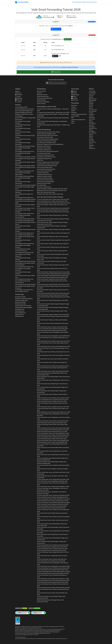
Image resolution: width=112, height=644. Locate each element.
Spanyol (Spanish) (91, 135)
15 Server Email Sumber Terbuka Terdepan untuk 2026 (52, 227)
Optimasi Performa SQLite (44, 183)
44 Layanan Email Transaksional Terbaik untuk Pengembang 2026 (53, 119)
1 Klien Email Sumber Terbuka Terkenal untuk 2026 (52, 252)
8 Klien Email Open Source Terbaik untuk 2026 (52, 201)
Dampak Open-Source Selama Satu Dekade (48, 132)
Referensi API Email (42, 95)
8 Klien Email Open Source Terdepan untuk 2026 (52, 470)
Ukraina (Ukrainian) (92, 145)
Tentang (73, 107)
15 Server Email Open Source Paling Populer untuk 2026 (53, 381)
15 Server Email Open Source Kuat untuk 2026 (53, 356)
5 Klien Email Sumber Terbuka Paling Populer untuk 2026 (52, 216)
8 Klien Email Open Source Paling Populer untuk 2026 (52, 385)
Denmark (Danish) (91, 97)
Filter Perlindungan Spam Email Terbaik (47, 136)
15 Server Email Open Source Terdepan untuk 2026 (52, 395)
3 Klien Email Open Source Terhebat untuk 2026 (52, 570)
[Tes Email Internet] (38, 613)
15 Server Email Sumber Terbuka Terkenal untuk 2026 (53, 248)
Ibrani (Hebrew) (93, 111)
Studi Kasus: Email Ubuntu (44, 148)
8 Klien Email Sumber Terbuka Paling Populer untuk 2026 (53, 301)
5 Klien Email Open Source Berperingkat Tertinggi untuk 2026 (52, 542)
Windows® (18, 93)
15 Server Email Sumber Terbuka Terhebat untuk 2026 (52, 262)
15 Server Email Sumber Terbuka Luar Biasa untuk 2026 (53, 234)
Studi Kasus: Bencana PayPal (45, 178)
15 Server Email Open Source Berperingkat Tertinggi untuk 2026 (52, 388)
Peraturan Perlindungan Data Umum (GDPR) (79, 115)
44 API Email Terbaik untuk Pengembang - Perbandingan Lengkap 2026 (52, 122)
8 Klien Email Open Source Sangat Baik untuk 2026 (52, 481)
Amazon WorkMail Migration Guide (46, 134)
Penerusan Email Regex (43, 102)
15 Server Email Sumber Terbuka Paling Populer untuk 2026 (53, 213)
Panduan (18, 105)
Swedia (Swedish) (91, 138)
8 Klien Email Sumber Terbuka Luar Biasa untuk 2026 (52, 321)
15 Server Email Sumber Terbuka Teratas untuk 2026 (53, 287)
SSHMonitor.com (20, 315)
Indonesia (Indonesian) (92, 117)
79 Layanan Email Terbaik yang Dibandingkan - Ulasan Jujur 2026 (53, 110)
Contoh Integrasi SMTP (21, 107)
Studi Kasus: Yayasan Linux (44, 150)
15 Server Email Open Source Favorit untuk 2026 (53, 344)
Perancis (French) (91, 107)
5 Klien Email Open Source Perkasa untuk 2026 (51, 508)
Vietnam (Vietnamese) (92, 148)
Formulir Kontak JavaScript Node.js (46, 169)
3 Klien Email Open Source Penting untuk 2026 (53, 353)
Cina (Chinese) (92, 93)
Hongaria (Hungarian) (92, 114)
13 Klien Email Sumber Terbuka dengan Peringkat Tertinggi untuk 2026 (52, 308)
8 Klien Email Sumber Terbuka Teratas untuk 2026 (52, 206)
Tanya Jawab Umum (92, 2)
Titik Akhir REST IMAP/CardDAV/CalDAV (48, 151)
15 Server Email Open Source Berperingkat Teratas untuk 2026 (52, 374)
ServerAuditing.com (20, 313)
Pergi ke (92, 22)
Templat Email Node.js (43, 173)
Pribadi (84, 2)
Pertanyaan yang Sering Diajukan (56, 83)
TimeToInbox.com (20, 311)
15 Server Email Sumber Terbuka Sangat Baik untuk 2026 (53, 241)
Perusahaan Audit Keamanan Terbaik (47, 141)
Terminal (18, 102)
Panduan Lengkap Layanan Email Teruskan (48, 162)
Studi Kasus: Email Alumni (44, 146)
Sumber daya (19, 294)
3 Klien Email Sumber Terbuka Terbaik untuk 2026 (52, 210)
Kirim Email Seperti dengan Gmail (24, 111)
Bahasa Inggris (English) (92, 101)
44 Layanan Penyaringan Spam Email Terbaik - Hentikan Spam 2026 (53, 126)
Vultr (43, 26)
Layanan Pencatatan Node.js (44, 176)
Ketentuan (74, 112)
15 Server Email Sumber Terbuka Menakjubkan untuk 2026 (53, 255)
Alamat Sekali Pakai (20, 302)
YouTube (74, 98)
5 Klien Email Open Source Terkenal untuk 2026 (51, 561)
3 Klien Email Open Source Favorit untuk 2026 (53, 573)
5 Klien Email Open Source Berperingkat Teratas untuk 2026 (53, 378)
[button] (60, 56)
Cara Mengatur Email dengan (23, 122)
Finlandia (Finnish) (91, 104)
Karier (73, 123)
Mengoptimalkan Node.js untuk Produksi (48, 164)
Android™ (19, 95)
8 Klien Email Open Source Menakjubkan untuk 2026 (53, 336)
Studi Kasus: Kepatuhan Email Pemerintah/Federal (50, 144)
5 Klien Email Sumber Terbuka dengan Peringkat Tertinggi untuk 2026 (52, 223)
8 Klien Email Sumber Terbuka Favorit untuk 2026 (53, 272)
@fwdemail (75, 95)
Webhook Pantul (41, 100)
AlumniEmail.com (20, 309)
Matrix (74, 97)
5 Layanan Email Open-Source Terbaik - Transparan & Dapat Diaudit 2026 (53, 115)
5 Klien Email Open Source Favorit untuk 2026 (53, 346)
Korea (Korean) (92, 124)
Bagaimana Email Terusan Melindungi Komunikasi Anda (52, 190)
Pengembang (41, 89)
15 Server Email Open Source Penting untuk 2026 (53, 349)
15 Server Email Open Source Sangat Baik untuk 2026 (53, 479)
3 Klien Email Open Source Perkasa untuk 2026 (53, 435)
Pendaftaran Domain (21, 304)
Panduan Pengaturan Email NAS (24, 112)
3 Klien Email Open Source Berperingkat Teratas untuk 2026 (53, 528)
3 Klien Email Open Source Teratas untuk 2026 (53, 371)
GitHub (74, 93)
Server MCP (40, 160)
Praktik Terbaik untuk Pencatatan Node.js (48, 139)
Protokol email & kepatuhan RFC (45, 155)
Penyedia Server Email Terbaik (45, 137)
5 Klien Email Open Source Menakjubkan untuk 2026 (53, 418)
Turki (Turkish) (92, 142)
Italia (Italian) (92, 119)
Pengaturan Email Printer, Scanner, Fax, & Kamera (24, 115)
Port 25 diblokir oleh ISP (22, 292)
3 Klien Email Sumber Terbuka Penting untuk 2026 (53, 276)
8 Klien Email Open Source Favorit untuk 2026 (52, 501)
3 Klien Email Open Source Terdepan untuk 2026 (53, 398)
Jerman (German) (93, 110)
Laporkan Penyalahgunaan (78, 120)
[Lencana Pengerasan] (18, 621)
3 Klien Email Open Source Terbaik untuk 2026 (53, 366)
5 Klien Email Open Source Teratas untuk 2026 (53, 521)
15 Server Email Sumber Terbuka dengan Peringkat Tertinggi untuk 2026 (53, 220)
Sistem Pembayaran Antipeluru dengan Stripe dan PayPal (52, 189)
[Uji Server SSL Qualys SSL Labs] (21, 608)
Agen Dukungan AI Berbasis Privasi (46, 143)
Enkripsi (55, 56)
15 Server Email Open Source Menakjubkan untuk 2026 (52, 333)
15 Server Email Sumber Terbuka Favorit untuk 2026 (52, 269)
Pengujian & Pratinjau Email (44, 159)
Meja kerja (19, 98)
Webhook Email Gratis (43, 97)
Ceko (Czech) (92, 94)
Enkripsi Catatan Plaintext (23, 306)
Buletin (74, 91)
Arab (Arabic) (92, 91)
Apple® (17, 91)
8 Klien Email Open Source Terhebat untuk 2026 (52, 497)
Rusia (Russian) (93, 133)
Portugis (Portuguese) (92, 131)
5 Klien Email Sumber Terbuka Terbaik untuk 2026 (53, 284)
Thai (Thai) (91, 141)
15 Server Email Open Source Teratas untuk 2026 (53, 203)
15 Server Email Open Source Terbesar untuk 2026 (52, 339)
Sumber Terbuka (41, 104)
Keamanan (74, 109)
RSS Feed (75, 100)
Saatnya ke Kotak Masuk (22, 300)
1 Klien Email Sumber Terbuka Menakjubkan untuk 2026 (52, 259)
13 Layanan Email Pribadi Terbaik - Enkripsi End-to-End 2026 (53, 112)
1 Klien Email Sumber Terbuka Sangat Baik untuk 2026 (53, 245)
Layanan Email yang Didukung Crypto (47, 166)
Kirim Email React (42, 185)
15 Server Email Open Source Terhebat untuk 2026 (53, 495)
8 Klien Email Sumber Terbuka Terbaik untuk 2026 (52, 295)
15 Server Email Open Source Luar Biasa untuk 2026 (52, 400)
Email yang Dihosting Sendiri (45, 98)
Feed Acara (74, 105)
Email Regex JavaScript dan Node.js (46, 157)
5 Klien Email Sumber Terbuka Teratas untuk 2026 (53, 291)
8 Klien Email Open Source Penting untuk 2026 (52, 432)
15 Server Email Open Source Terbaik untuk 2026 (53, 199)
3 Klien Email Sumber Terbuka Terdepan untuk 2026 (53, 315)
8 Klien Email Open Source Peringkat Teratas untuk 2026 (50, 601)
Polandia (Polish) (93, 128)
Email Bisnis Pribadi (20, 297)
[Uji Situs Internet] (23, 613)
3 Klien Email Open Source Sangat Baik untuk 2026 (52, 557)
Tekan (73, 121)
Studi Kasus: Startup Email (44, 187)
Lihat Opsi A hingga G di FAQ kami (70, 67)
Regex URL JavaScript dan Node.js (46, 192)
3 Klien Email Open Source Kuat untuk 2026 (53, 360)
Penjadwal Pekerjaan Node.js (45, 175)
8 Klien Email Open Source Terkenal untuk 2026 (52, 331)
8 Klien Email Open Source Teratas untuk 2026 (52, 442)
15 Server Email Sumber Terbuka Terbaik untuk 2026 (53, 208)
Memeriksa (68, 39)
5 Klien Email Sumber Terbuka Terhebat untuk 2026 (53, 266)
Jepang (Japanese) (91, 121)
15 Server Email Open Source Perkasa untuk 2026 (52, 506)
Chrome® (19, 100)
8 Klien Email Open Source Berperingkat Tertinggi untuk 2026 (52, 392)
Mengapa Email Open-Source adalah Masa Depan (50, 194)
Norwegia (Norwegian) (92, 126)
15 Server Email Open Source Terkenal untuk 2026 (52, 329)
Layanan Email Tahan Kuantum (45, 180)
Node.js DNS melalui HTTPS (44, 171)
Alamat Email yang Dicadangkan (24, 307)
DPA (72, 118)
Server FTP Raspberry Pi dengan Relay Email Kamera (25, 119)
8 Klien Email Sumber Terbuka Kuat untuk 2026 (52, 279)
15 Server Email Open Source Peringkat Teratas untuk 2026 (51, 597)
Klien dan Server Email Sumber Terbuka (50, 197)
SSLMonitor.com (19, 316)
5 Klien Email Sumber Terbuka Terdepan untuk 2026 (53, 230)
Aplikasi (18, 89)
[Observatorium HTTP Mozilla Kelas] (34, 608)
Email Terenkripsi (77, 2)
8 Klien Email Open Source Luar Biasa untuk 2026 (52, 327)
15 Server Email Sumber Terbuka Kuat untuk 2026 (52, 277)
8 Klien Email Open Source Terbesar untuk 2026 (53, 341)
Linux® (18, 97)
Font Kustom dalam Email (44, 153)
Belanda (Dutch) (93, 99)
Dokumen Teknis (41, 91)
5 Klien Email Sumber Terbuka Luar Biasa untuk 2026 (53, 237)
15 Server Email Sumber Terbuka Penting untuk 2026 (53, 274)
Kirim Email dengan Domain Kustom (25, 109)
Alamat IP (40, 93)
